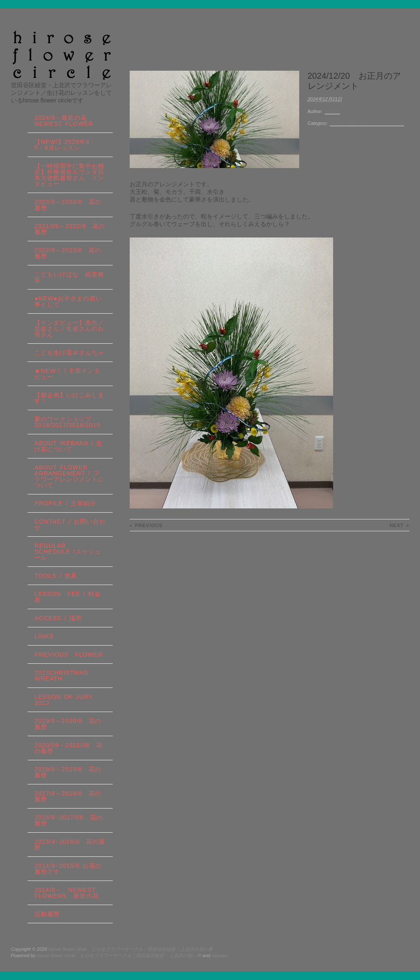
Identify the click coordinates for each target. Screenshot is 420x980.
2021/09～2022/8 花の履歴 (70, 229)
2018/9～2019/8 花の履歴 (68, 772)
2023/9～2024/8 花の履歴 (68, 205)
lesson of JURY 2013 (67, 700)
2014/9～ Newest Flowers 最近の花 (66, 893)
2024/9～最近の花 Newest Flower (367, 123)
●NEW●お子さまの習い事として (68, 301)
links (44, 636)
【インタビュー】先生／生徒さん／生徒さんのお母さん (69, 329)
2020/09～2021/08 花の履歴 (68, 748)
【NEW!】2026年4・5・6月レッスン (65, 145)
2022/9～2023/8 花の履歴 (68, 253)
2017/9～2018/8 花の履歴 (68, 796)
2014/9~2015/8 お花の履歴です (68, 869)
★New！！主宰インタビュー (67, 374)
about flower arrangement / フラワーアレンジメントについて (69, 476)
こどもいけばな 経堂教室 (69, 277)
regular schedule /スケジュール (67, 552)
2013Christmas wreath (61, 676)
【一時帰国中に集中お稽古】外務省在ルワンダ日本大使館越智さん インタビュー (69, 175)
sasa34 (332, 111)
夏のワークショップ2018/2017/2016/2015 (67, 422)
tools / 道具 (56, 576)
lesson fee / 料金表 (68, 597)
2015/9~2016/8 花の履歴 (70, 845)
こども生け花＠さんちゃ (69, 353)
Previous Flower (68, 654)
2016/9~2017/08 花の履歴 (68, 820)
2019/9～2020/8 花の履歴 (68, 724)
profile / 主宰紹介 (65, 503)
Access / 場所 (58, 618)
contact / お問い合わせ (70, 525)
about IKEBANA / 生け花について (68, 446)
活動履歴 (47, 914)
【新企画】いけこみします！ (69, 398)
